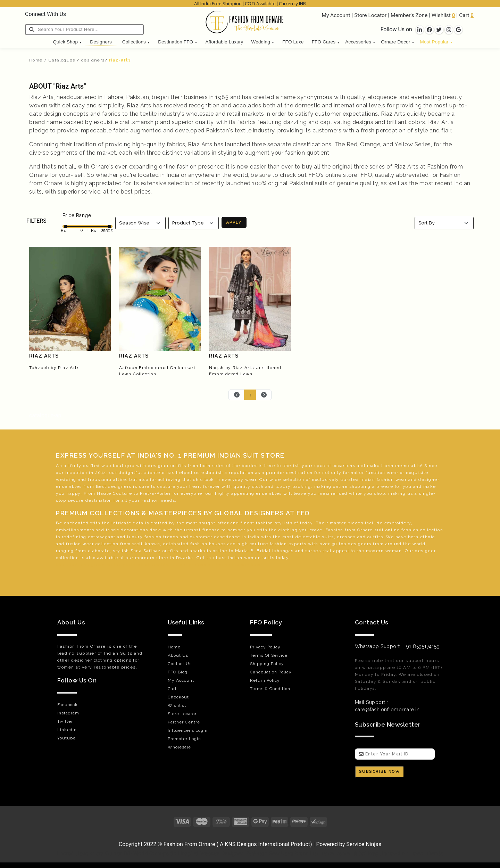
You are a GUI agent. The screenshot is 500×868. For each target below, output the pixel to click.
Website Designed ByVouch (234, 854)
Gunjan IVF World (127, 854)
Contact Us (180, 664)
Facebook (68, 705)
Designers (101, 42)
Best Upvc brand (289, 854)
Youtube (66, 738)
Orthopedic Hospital (174, 854)
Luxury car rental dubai (338, 854)
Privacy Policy (265, 647)
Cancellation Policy (271, 672)
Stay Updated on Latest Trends (406, 854)
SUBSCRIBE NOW (380, 772)
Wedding (263, 42)
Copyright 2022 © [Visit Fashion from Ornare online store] (141, 844)
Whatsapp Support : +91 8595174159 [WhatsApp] (397, 646)
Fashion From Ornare (189, 844)
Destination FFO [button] (178, 42)
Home (36, 60)
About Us (178, 655)
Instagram (68, 713)
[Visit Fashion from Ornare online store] (250, 835)
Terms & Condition (270, 689)
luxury (283, 486)
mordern (145, 558)
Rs (63, 230)
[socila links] (420, 30)
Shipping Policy (267, 664)
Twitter (65, 721)
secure (76, 500)
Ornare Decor (398, 42)
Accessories (360, 42)
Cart (464, 15)
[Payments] (250, 822)
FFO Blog (178, 672)
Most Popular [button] (436, 42)
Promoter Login (184, 739)
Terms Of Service (269, 655)
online (393, 530)
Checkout (178, 697)
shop (380, 493)
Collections (136, 42)
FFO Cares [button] (326, 42)
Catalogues (62, 60)
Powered (327, 844)
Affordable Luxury (224, 42)
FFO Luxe (293, 42)
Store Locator (370, 15)
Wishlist (441, 15)
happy (73, 493)
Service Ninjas (364, 844)
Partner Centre (184, 722)
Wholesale (179, 747)
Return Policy (265, 680)
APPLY (234, 222)
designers (93, 60)
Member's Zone (409, 15)
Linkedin (67, 730)
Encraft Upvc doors (80, 854)
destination (299, 473)
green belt (104, 565)
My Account (336, 15)
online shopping (352, 486)
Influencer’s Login (188, 730)
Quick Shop (67, 42)
